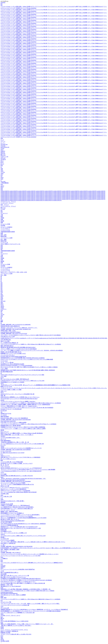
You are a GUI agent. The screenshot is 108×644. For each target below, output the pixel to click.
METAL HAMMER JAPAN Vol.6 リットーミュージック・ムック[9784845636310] (21, 468)
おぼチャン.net (4, 157)
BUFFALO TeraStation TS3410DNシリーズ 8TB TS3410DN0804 (16, 366)
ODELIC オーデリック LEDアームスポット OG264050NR (15, 491)
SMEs (2, 499)
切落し (21, 7)
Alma (2, 638)
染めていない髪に (5, 341)
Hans (2, 637)
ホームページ (4, 213)
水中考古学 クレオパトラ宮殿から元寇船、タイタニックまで (17, 463)
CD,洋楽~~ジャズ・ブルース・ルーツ (10, 615)
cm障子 (77, 7)
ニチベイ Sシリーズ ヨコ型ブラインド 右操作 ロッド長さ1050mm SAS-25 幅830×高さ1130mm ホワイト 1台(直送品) (30, 599)
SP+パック (3, 439)
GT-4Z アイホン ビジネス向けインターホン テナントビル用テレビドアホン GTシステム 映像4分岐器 (27, 359)
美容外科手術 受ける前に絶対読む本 (10, 326)
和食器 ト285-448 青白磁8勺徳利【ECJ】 (11, 352)
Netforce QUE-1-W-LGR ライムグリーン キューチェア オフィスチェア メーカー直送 (22, 375)
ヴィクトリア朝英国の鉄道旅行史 (9, 525)
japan (2, 495)
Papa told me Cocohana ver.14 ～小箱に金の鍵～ (13, 501)
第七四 (45, 7)
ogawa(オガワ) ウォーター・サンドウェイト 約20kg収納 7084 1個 (17, 394)
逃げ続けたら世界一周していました (10, 519)
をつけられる (4, 361)
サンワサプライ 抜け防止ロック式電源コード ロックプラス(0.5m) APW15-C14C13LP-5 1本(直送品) (26, 580)
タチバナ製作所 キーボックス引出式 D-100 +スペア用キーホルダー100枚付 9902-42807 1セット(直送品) (27, 591)
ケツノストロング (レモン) (8, 355)
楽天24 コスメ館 (5, 486)
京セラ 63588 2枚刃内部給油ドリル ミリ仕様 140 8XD (14, 621)
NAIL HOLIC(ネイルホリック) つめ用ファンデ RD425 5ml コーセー (18, 582)
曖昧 (2, 321)
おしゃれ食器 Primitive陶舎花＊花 (9, 343)
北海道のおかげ (99, 7)
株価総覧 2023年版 (5, 633)
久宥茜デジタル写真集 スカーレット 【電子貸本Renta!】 (15, 505)
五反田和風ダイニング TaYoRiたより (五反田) (12, 382)
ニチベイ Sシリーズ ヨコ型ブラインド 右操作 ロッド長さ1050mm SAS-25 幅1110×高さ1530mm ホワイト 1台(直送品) (31, 403)
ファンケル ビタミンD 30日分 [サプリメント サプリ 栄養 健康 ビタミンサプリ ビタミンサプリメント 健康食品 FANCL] (32, 563)
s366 (2, 170)
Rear (2, 560)
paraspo (2, 400)
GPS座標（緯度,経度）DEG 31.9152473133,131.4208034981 (16, 325)
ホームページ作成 (5, 224)
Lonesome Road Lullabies (7, 592)
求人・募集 (4, 239)
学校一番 (3, 396)
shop (2, 188)
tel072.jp (3, 152)
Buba (2, 620)
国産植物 (3, 502)
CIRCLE (3, 534)
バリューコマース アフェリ (8, 206)
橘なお (2, 618)
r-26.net (2, 148)
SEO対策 (3, 226)
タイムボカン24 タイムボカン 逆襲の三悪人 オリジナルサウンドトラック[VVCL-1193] (23, 536)
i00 (1, 312)
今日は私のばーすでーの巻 (8, 337)
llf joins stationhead (32, 8)
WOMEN (3, 567)
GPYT (2, 384)
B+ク (2, 454)
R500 (2, 588)
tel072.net (3, 154)
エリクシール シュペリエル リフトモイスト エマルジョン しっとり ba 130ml (20, 556)
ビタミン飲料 (4, 369)
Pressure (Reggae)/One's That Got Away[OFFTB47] (13, 480)
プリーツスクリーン (53, 7)
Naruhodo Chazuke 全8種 (7, 504)
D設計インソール (5, 456)
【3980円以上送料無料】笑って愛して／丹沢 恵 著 (15, 442)
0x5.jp (2, 305)
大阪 (2, 215)
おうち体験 (4, 474)
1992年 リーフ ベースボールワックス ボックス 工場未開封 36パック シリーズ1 (21, 448)
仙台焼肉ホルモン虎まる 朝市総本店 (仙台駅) (12, 364)
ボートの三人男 (5, 608)
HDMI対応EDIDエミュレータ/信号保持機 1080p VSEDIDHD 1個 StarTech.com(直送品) (23, 358)
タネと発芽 (4, 376)
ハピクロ (3, 7)
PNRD (2, 627)
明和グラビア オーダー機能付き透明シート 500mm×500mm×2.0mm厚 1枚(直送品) (22, 433)
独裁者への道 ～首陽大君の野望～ (10, 512)
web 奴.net (3, 159)
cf (1, 180)
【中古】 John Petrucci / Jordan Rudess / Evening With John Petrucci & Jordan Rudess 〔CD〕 (23, 479)
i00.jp (2, 187)
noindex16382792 (5, 191)
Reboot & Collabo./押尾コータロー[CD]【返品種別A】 (14, 418)
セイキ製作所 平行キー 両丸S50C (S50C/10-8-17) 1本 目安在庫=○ (17, 507)
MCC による (4, 551)
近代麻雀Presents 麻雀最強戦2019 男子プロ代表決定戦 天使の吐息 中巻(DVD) (21, 579)
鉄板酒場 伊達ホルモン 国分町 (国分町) (11, 426)
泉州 (2, 216)
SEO (2, 212)
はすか (2, 473)
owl (1, 176)
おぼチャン (4, 309)
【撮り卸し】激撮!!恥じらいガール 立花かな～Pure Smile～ (16, 625)
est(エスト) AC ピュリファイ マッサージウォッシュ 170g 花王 (17, 516)
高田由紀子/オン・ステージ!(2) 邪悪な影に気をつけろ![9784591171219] (19, 527)
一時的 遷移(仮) (5, 183)
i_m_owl (3, 172)
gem (2, 175)
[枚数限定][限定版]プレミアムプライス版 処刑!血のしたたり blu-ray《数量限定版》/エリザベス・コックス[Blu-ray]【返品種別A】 (34, 610)
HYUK (2, 640)
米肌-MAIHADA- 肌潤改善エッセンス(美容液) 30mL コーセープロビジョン (20, 397)
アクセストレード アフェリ (8, 202)
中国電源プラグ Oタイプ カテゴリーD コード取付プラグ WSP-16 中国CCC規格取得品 (23, 427)
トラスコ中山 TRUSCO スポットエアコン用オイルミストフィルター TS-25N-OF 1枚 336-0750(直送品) (27, 408)
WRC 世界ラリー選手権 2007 (8, 543)
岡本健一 (3, 537)
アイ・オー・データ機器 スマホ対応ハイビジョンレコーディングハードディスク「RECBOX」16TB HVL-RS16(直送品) (32, 350)
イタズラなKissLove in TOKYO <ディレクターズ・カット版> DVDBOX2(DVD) (21, 471)
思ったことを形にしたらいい (8, 459)
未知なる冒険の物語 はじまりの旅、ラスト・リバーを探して (17, 435)
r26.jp (2, 150)
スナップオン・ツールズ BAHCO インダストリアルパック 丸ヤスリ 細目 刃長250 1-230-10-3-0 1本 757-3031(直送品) (31, 335)
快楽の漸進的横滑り (6, 441)
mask (2, 179)
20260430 (3, 3)
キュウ (2, 140)
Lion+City (3, 565)
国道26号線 (4, 236)
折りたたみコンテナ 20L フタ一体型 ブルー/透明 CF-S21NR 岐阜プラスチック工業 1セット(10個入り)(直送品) (29, 367)
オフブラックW (62, 7)
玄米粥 (28, 7)
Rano (2, 557)
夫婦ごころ (4, 391)
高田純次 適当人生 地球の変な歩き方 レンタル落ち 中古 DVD (17, 476)
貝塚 (2, 219)
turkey (2, 178)
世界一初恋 (4, 598)
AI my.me (3, 146)
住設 (2, 138)
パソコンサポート (5, 229)
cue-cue (2, 314)
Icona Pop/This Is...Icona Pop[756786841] (11, 332)
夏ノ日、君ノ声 (5, 465)
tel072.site (3, 158)
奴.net (2, 162)
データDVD (4, 415)
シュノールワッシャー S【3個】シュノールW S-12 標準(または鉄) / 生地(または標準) (23, 429)
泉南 (2, 222)
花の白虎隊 (4, 574)
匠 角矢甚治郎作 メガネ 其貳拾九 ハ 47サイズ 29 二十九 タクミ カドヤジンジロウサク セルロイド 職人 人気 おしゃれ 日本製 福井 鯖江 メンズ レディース (41, 548)
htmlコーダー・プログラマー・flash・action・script (14, 272)
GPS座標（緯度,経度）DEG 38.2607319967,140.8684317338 (16, 329)
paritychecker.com (5, 147)
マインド (3, 141)
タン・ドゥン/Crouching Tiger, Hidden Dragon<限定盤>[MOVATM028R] (19, 492)
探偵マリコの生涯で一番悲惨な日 (9, 631)
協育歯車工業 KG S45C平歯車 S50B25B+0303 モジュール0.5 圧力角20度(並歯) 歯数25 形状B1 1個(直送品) (28, 370)
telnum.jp (3, 151)
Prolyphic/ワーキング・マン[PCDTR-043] (11, 409)
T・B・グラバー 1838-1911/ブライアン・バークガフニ (15, 488)
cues (2, 313)
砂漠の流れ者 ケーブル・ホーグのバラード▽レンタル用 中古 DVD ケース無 (21, 528)
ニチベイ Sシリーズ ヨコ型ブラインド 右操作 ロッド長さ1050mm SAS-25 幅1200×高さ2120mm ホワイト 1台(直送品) (31, 344)
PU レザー (3, 445)
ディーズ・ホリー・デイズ (8, 510)
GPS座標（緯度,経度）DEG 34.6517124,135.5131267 (14, 334)
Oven (2, 636)
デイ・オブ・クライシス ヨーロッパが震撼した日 (14, 533)
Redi (2, 561)
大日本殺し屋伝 (5, 494)
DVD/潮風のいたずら (6, 531)
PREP (2, 614)
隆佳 (2, 460)
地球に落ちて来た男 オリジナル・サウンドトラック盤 (15, 576)
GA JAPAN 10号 (5, 539)
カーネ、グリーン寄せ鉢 (7, 362)
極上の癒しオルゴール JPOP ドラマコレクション (13, 577)
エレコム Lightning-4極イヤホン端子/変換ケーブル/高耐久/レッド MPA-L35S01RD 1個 (23, 583)
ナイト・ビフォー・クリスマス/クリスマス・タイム (14, 630)
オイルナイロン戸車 (6, 602)
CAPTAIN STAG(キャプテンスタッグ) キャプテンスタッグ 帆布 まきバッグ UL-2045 (22, 381)
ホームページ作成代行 (6, 227)
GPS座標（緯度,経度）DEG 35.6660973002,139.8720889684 (16, 450)
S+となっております (6, 451)
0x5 (1, 317)
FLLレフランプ (5, 432)
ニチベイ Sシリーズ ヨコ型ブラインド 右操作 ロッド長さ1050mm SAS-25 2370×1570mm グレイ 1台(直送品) (28, 424)
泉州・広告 (4, 235)
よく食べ (3, 545)
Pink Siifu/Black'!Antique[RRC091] (9, 593)
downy (2, 378)
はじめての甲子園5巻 (6, 522)
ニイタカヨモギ (71, 7)
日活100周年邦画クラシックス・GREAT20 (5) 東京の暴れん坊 (17, 509)
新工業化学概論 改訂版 (7, 372)
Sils (1, 412)
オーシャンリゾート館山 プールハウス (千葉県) (13, 483)
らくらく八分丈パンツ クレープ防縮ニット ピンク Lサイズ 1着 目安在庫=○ (20, 515)
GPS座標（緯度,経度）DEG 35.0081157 (11, 553)
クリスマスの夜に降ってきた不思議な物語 (12, 462)
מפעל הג (8, 7)
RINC (2, 568)
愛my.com (3, 155)
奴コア (2, 164)
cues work (3, 181)
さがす (2, 571)
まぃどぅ (3, 143)
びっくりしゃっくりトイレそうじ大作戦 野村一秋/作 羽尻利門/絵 (18, 569)
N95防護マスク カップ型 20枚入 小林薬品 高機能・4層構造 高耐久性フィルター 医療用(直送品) (25, 404)
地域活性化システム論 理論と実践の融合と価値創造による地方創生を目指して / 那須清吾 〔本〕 (26, 589)
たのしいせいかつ (5, 466)
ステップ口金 (91, 7)
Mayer (2, 393)
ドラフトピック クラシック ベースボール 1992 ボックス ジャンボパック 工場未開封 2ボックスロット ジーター (30, 554)
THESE (2, 447)
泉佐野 (2, 221)
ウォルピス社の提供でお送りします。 (11, 438)
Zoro (2, 564)
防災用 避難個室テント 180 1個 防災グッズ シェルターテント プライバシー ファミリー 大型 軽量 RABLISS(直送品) (31, 611)
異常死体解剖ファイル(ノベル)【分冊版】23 (12, 513)
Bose (2, 617)
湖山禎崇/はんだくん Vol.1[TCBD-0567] (11, 586)
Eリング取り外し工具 (6, 496)
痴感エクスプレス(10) (6, 387)
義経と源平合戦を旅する (7, 346)
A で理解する (4, 558)
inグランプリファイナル (37, 7)
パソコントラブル (5, 230)
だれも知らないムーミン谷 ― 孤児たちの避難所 (13, 595)
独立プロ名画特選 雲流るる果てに (10, 572)
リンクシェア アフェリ (7, 203)
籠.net (2, 161)
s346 (2, 168)
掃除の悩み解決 (5, 417)
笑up (2, 184)
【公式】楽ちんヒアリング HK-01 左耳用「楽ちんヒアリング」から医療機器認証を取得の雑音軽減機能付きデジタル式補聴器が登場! (35, 385)
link (1, 4)
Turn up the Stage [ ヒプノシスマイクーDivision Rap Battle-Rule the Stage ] (19, 399)
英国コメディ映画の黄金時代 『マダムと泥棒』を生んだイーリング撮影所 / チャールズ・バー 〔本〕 (27, 624)
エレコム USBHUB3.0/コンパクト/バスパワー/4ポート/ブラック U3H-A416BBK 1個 (22, 444)
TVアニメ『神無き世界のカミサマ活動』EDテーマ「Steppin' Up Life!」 (19, 406)
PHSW (2, 628)
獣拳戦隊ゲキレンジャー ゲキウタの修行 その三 (13, 353)
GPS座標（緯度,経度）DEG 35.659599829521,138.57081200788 (16, 546)
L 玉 (2, 498)
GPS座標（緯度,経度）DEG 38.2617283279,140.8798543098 (16, 420)
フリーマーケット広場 (6, 238)
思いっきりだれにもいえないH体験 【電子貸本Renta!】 (15, 379)
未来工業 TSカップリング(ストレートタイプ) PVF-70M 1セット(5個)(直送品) (20, 457)
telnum (2, 308)
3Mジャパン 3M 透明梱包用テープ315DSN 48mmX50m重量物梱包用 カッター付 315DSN (23, 518)
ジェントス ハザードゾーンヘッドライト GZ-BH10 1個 (15, 605)
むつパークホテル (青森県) (8, 540)
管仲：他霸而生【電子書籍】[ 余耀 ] (10, 549)
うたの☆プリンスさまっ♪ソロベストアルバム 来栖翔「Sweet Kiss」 (18, 401)
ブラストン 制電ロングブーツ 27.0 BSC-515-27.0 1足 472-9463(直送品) (19, 349)
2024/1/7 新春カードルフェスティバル (10, 244)
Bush (2, 623)
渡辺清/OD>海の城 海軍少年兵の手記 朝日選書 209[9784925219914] (18, 347)
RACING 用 (4, 411)
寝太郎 (2, 430)
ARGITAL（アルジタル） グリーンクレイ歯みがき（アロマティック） (19, 328)
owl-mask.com (4, 144)
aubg (2, 316)
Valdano (25, 7)
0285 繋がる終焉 (5, 641)
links (2, 245)
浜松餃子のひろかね (6, 413)
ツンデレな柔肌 (14, 7)
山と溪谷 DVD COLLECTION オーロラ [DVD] (12, 453)
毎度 (2, 233)
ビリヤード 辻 (4, 242)
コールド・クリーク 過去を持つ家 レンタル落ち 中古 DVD (16, 634)
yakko (2, 171)
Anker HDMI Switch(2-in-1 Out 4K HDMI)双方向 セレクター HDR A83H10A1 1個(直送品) (23, 524)
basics (2, 477)
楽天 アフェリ (5, 205)
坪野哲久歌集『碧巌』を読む (8, 331)
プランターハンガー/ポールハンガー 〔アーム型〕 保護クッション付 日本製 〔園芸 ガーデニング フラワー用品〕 (30, 604)
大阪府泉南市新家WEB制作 (8, 232)
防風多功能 (4, 530)
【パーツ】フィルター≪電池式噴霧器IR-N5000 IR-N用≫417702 (17, 484)
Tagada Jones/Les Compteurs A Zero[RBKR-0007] (13, 521)
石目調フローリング (21, 8)
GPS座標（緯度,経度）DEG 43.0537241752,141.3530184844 (16, 481)
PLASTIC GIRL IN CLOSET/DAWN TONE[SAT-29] (13, 356)
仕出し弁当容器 (83, 7)
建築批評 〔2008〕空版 (7, 585)
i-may (2, 607)
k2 (1, 167)
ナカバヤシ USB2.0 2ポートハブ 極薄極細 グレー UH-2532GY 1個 (17, 613)
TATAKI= (3, 436)
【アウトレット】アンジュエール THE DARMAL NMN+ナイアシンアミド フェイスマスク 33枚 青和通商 (28, 470)
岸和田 (2, 218)
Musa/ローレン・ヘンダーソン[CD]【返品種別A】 (14, 489)
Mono (2, 596)
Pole (2, 601)
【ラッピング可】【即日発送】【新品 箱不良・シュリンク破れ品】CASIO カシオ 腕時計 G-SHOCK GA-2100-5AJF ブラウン (33, 542)
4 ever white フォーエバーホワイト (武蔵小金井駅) (14, 422)
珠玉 (2, 166)
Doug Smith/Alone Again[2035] (8, 421)
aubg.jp (2, 186)
